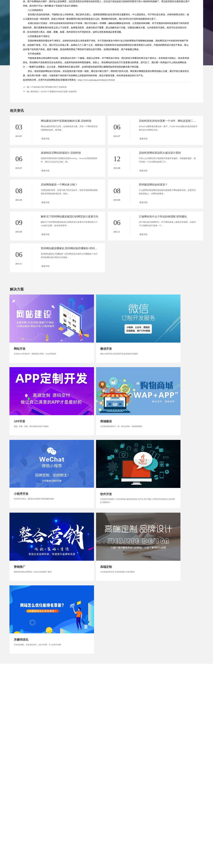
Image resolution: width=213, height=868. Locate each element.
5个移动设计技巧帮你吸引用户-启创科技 (49, 87)
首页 (88, 9)
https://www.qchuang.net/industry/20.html (96, 80)
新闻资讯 (162, 9)
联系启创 (177, 9)
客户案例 (131, 9)
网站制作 (130, 19)
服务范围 (116, 9)
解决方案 (146, 9)
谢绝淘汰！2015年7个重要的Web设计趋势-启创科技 (54, 92)
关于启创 (101, 9)
